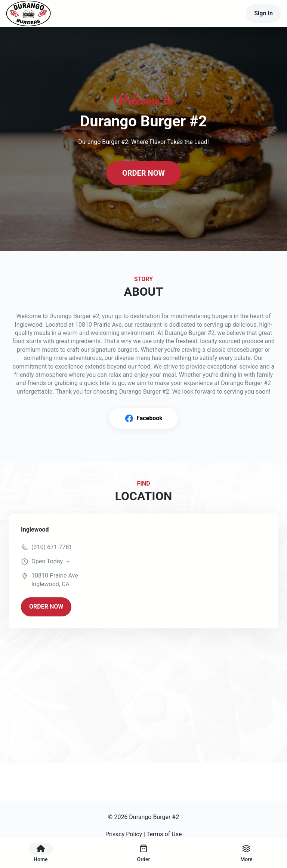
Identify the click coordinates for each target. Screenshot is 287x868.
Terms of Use (164, 834)
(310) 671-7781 (52, 547)
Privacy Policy (124, 834)
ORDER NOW (143, 173)
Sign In (263, 13)
